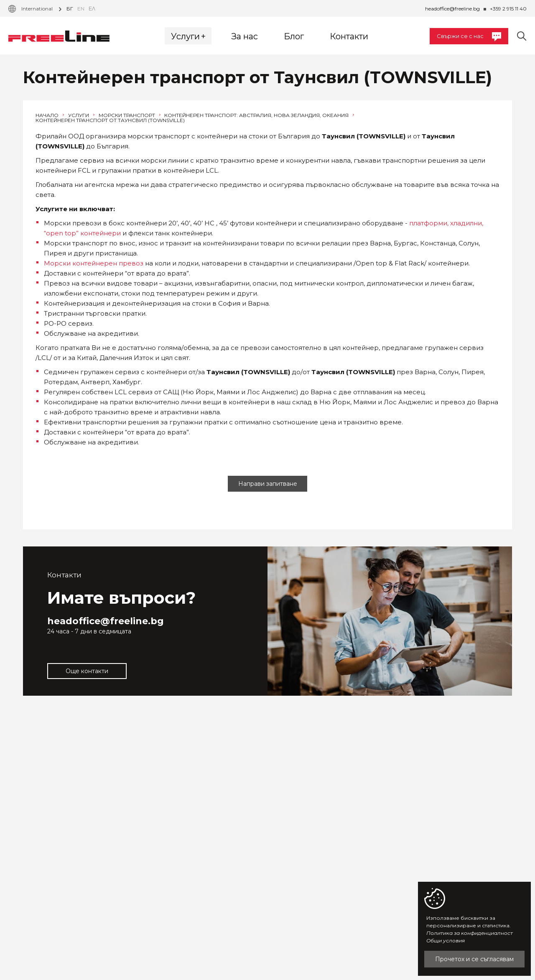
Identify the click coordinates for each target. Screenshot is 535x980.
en (81, 9)
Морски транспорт (130, 115)
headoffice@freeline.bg (452, 9)
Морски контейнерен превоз (94, 263)
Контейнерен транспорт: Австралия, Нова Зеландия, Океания (259, 115)
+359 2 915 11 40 (508, 9)
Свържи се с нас (469, 37)
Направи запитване (268, 484)
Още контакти (87, 671)
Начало (50, 115)
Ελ (92, 9)
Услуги (81, 115)
